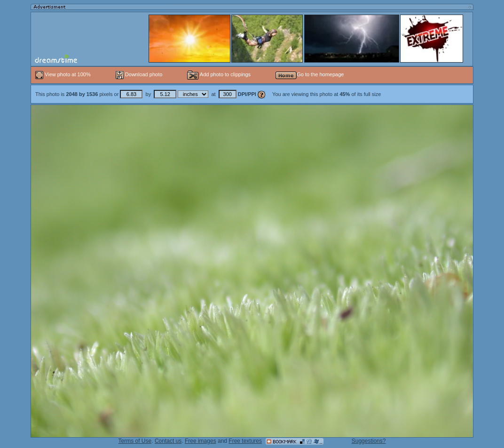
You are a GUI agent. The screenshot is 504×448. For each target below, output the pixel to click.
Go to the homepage (310, 74)
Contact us (168, 441)
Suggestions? (369, 441)
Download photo (139, 74)
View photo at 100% (64, 74)
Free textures (245, 441)
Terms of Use (135, 441)
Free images (201, 441)
